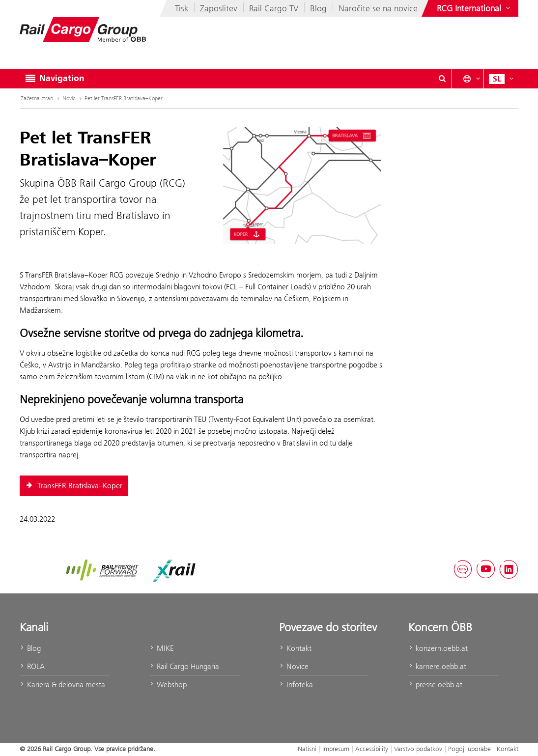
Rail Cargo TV (274, 8)
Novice (294, 666)
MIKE (161, 648)
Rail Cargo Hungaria (184, 666)
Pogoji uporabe (469, 749)
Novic (69, 98)
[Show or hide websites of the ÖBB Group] (475, 8)
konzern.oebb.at (438, 648)
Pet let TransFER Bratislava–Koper (124, 98)
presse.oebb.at (435, 685)
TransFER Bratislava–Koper (74, 486)
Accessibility (372, 749)
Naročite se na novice (378, 8)
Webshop (168, 685)
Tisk (182, 8)
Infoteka (296, 685)
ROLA (32, 666)
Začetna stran (37, 98)
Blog (318, 8)
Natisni (307, 749)
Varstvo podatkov (418, 749)
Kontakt (295, 648)
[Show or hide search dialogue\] (442, 79)
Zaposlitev (219, 8)
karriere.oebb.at (437, 666)
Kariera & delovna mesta (62, 685)
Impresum (336, 749)
